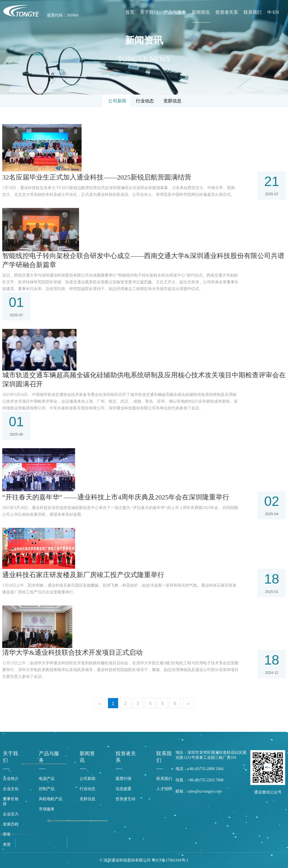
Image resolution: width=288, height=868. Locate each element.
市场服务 (47, 809)
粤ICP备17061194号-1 (170, 860)
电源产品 (47, 779)
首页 (130, 12)
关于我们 (149, 12)
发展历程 (11, 824)
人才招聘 (164, 789)
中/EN (273, 12)
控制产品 (47, 789)
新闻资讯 (201, 12)
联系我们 (253, 12)
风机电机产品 (51, 799)
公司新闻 (87, 779)
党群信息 (87, 799)
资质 (7, 845)
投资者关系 (227, 12)
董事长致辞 (11, 801)
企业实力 (11, 814)
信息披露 (123, 789)
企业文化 (11, 789)
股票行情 (123, 779)
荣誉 (7, 834)
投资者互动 (125, 799)
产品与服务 (175, 12)
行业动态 (87, 789)
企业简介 (11, 779)
